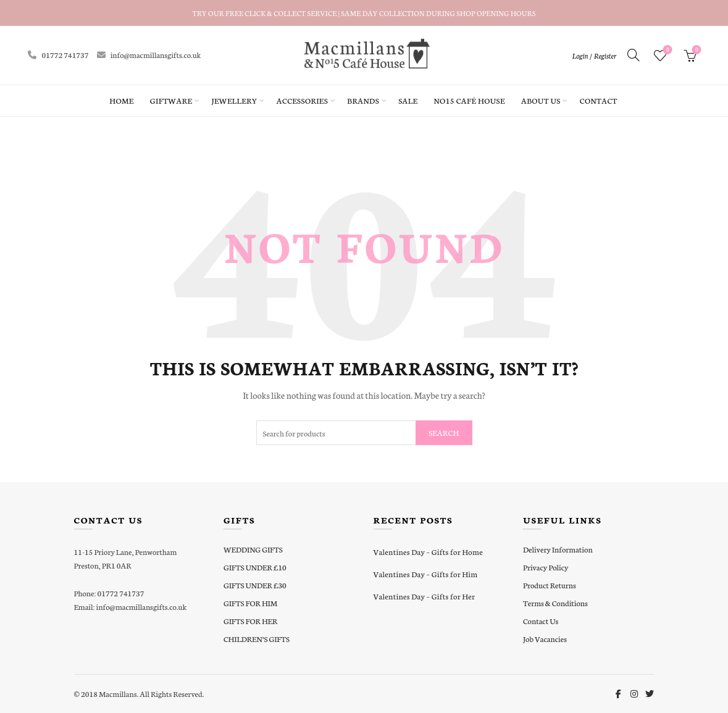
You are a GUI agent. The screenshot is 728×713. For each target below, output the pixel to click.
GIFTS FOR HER (250, 621)
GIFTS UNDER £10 (255, 567)
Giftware (171, 100)
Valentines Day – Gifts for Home (428, 552)
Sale (408, 100)
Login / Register (594, 56)
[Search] (634, 55)
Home (121, 100)
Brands (363, 100)
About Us (541, 100)
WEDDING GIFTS (253, 549)
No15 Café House (469, 100)
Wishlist (667, 50)
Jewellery (234, 100)
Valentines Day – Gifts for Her (425, 596)
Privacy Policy (546, 567)
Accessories (302, 100)
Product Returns (550, 585)
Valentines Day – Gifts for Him (426, 574)
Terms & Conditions (555, 603)
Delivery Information (558, 549)
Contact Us (541, 621)
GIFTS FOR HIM (250, 603)
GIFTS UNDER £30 (255, 585)
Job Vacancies (545, 639)
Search (444, 432)
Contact (599, 100)
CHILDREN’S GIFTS (257, 639)
